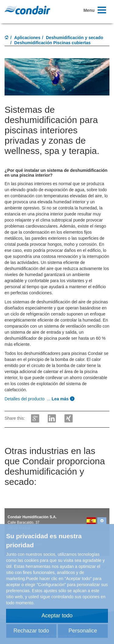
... (40, 399)
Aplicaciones (27, 38)
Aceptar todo (57, 616)
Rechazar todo (31, 631)
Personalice (83, 631)
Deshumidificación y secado (74, 38)
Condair (27, 10)
